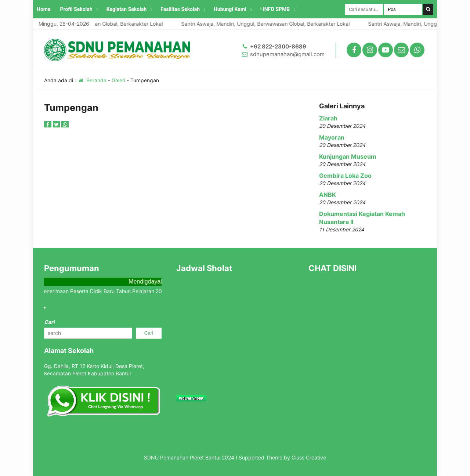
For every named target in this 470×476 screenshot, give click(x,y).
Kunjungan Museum (348, 156)
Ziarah (328, 118)
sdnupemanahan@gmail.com (287, 54)
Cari (49, 322)
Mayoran (332, 137)
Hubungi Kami (230, 9)
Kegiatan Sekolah (127, 9)
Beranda (92, 80)
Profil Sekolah (76, 9)
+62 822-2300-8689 (278, 46)
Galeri (118, 80)
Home (44, 9)
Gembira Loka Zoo (345, 176)
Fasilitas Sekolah (180, 9)
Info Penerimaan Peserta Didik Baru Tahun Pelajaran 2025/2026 (110, 291)
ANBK (328, 195)
